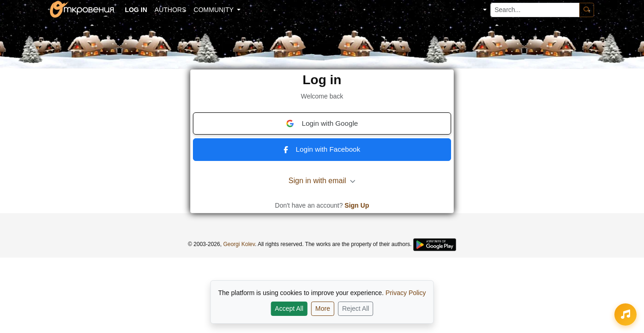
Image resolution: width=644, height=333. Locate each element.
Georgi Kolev (239, 244)
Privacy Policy (406, 293)
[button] (478, 10)
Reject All (356, 308)
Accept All (289, 308)
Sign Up (357, 205)
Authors (170, 10)
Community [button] (215, 10)
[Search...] (535, 10)
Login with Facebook (322, 149)
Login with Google (322, 123)
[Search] (587, 10)
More (323, 308)
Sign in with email (322, 181)
